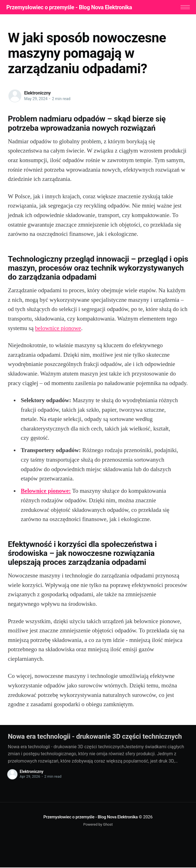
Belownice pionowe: (46, 492)
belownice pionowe (58, 329)
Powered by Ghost (98, 825)
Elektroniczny (37, 94)
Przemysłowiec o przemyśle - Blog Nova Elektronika (71, 8)
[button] (184, 7)
